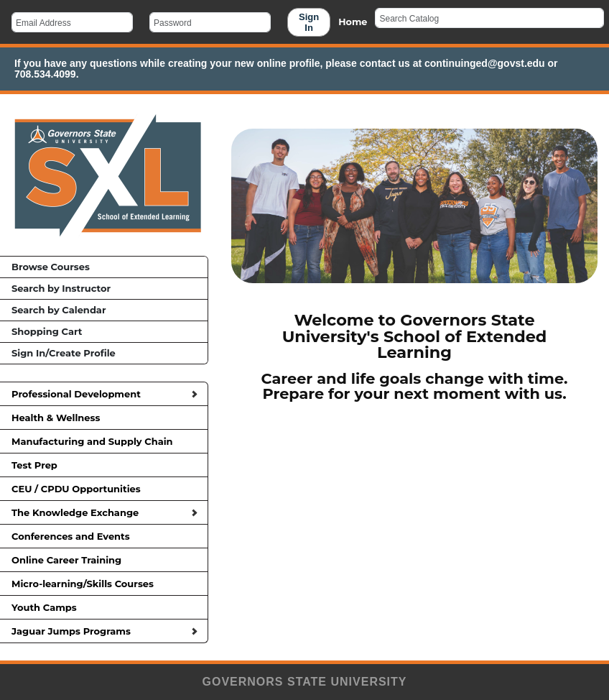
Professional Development (104, 394)
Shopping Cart (47, 331)
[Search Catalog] (489, 18)
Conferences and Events (104, 536)
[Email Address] (72, 22)
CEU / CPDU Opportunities (104, 489)
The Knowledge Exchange (104, 512)
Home (353, 22)
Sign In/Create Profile (64, 353)
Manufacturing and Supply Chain (104, 441)
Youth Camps (104, 607)
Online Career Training (104, 560)
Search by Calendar (59, 310)
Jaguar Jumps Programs (104, 631)
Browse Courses (51, 267)
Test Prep (104, 465)
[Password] (210, 22)
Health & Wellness (104, 418)
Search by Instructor (61, 288)
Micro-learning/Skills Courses (104, 584)
